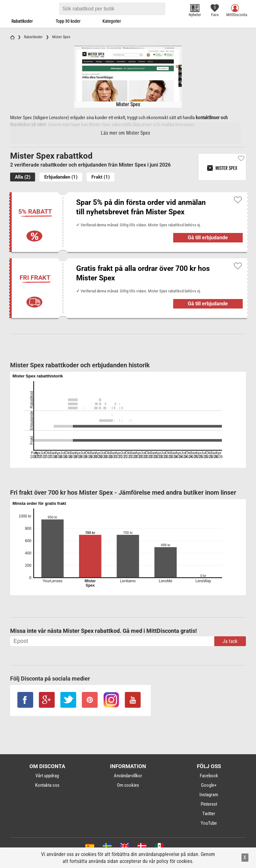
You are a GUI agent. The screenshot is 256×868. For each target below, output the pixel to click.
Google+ (209, 785)
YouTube (209, 823)
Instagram (209, 795)
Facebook (209, 776)
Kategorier (112, 21)
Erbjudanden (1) (61, 177)
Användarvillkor (128, 776)
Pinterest (209, 804)
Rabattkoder (22, 21)
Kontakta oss (47, 785)
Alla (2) (23, 177)
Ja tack (230, 641)
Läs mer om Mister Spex (125, 133)
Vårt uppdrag (47, 776)
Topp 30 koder (68, 21)
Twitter (209, 814)
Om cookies (128, 785)
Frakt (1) (101, 177)
